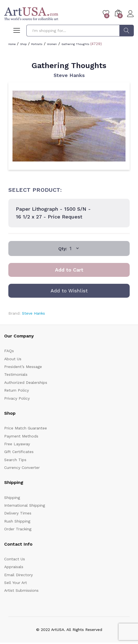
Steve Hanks (69, 75)
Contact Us (15, 559)
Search (127, 31)
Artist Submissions (21, 590)
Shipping (12, 498)
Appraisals (14, 567)
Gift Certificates (19, 452)
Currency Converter (22, 468)
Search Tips (15, 460)
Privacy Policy (17, 398)
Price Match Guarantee (26, 428)
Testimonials (16, 374)
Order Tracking (18, 529)
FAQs (9, 351)
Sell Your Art (16, 583)
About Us (13, 359)
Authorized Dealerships (26, 382)
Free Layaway (17, 444)
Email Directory (18, 575)
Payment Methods (21, 436)
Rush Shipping (17, 521)
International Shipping (25, 505)
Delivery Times (18, 513)
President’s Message (23, 367)
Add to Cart (69, 270)
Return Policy (17, 390)
